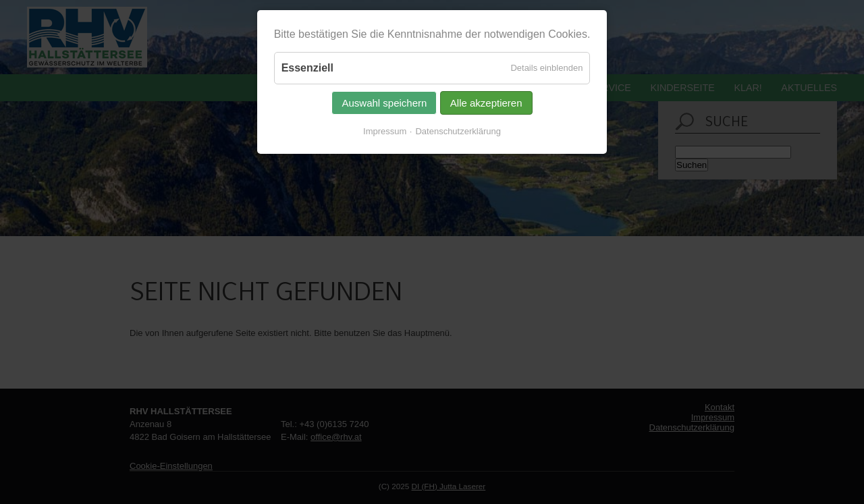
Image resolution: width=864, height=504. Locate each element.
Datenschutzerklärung (458, 131)
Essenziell (307, 68)
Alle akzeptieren (486, 103)
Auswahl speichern (384, 103)
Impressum (385, 131)
